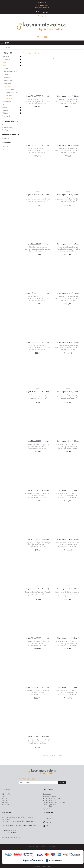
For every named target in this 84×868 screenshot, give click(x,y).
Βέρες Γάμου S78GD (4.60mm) (38, 687)
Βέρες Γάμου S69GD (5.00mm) (68, 441)
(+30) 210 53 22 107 (10, 831)
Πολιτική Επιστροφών (49, 800)
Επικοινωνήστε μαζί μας (50, 805)
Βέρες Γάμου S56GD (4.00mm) (38, 145)
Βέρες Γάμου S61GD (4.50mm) (68, 244)
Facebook (47, 818)
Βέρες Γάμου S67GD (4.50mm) (68, 392)
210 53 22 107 (43, 2)
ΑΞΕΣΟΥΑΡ (5, 803)
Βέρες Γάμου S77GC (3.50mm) (68, 638)
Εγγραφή (62, 782)
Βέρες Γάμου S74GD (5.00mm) (38, 589)
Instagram (47, 822)
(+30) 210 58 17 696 (10, 833)
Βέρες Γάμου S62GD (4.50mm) (68, 293)
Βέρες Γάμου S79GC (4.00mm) (68, 687)
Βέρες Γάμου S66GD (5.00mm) (38, 392)
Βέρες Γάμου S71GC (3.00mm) (68, 490)
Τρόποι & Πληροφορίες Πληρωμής (53, 798)
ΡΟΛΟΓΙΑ (4, 800)
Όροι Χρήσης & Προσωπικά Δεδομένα (54, 803)
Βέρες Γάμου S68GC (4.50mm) (38, 441)
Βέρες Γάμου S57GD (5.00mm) (38, 195)
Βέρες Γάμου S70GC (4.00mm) (38, 490)
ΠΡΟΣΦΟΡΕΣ (6, 116)
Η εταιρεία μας (47, 794)
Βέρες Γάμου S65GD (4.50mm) (68, 342)
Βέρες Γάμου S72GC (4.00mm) (38, 539)
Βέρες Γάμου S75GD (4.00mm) (68, 589)
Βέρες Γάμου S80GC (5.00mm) (38, 737)
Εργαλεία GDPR (47, 807)
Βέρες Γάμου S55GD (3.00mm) (38, 96)
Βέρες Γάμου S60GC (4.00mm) (38, 244)
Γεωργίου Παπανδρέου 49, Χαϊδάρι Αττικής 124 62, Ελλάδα (19, 826)
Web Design (42, 866)
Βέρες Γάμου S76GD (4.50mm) (38, 638)
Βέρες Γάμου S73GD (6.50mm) (68, 539)
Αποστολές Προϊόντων (50, 796)
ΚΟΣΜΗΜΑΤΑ (5, 794)
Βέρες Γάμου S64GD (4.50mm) (38, 293)
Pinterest (47, 826)
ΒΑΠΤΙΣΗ (4, 798)
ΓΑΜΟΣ (4, 796)
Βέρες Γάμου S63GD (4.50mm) (38, 342)
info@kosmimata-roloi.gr (13, 838)
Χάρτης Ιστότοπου (48, 809)
